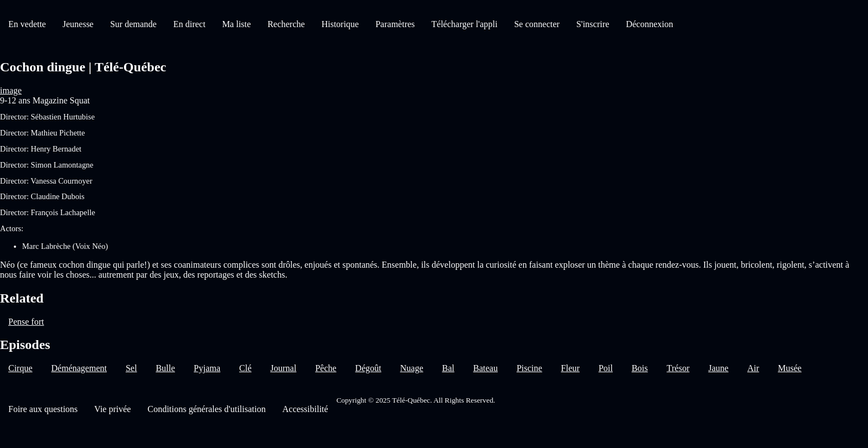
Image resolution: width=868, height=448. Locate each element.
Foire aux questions (43, 409)
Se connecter (537, 24)
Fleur (570, 368)
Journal (283, 368)
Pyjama (207, 368)
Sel (131, 368)
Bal (448, 368)
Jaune (718, 368)
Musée (790, 368)
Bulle (165, 368)
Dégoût (368, 368)
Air (753, 368)
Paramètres (395, 24)
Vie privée (112, 409)
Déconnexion (650, 24)
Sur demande (133, 24)
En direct (189, 24)
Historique (340, 24)
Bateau (485, 368)
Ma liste (236, 24)
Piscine (529, 368)
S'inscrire (593, 24)
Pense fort (26, 322)
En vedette (27, 24)
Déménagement (79, 368)
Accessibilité (305, 409)
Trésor (678, 368)
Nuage (412, 368)
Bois (640, 368)
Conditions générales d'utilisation (206, 409)
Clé (245, 368)
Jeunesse (78, 24)
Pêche (325, 368)
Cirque (20, 368)
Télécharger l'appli (464, 24)
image (11, 90)
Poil (606, 368)
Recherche (286, 24)
